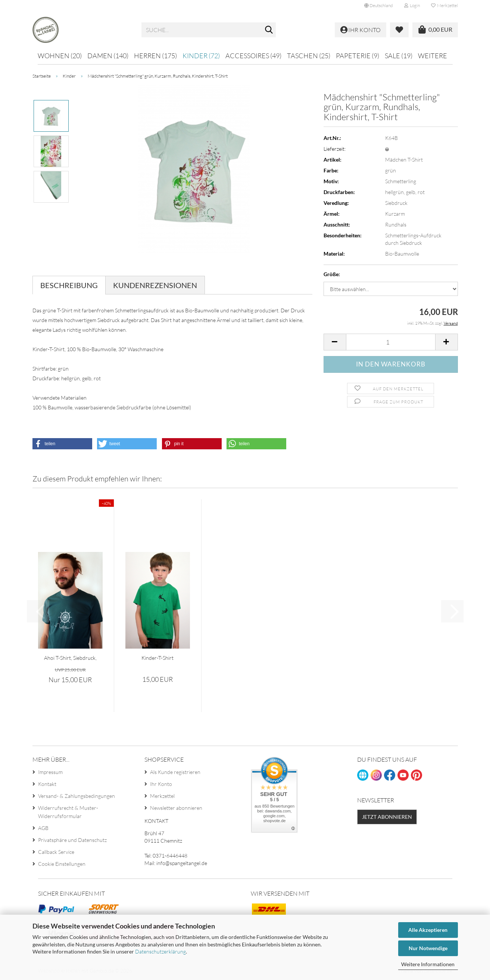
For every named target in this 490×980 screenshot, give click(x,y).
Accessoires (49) (253, 56)
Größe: (332, 274)
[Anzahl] (391, 342)
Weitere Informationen (428, 964)
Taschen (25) (309, 56)
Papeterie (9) (358, 56)
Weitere (433, 56)
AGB (43, 828)
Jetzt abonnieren (387, 817)
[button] (379, 6)
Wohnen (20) (60, 56)
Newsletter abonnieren (176, 808)
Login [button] (412, 5)
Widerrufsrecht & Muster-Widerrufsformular (68, 812)
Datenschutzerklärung (160, 951)
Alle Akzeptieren (428, 930)
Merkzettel (444, 5)
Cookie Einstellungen (62, 864)
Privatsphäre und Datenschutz (72, 840)
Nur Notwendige (428, 948)
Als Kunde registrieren (175, 772)
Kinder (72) (201, 56)
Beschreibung (69, 285)
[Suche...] (269, 30)
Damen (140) (108, 56)
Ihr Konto (161, 784)
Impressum (50, 772)
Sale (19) (399, 56)
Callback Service (56, 852)
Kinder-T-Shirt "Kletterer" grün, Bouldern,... (157, 658)
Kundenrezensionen (155, 285)
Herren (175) (155, 56)
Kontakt (47, 784)
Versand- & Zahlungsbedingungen (77, 796)
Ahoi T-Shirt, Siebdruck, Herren (70, 658)
